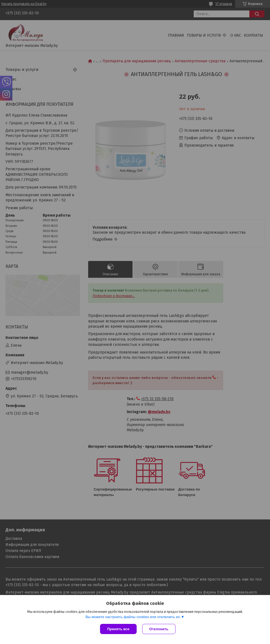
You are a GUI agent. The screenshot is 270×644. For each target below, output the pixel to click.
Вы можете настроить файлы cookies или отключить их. (133, 617)
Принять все (118, 629)
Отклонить (159, 629)
